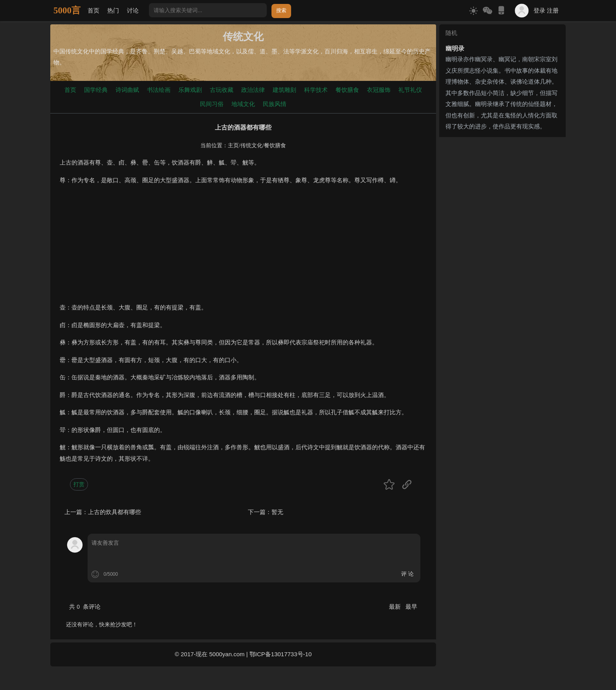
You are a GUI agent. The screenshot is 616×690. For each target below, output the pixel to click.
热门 (113, 10)
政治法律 (253, 90)
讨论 (133, 10)
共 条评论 (85, 607)
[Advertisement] (243, 247)
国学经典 (96, 90)
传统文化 (251, 146)
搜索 (281, 10)
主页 (233, 146)
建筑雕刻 (284, 90)
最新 (396, 607)
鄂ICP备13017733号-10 (280, 654)
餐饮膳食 (347, 90)
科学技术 (316, 90)
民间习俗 (212, 104)
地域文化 (243, 104)
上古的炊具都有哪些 (115, 512)
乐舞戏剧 (190, 90)
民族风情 (275, 104)
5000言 (67, 10)
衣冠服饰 (379, 90)
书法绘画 (159, 90)
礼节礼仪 (410, 90)
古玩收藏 (222, 90)
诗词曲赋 (127, 90)
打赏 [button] (79, 484)
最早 (411, 607)
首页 (93, 10)
